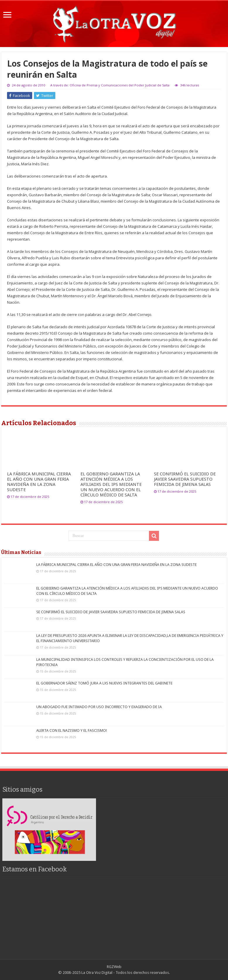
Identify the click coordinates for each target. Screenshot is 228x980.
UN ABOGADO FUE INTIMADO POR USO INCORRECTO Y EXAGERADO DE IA (99, 707)
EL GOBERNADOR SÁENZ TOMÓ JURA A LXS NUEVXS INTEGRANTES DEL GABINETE (104, 683)
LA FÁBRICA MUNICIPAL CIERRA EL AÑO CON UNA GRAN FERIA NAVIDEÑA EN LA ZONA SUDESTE (39, 482)
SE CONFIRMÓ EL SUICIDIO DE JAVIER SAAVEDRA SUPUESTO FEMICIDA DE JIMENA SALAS (185, 479)
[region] (49, 829)
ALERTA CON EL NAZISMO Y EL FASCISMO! (72, 730)
